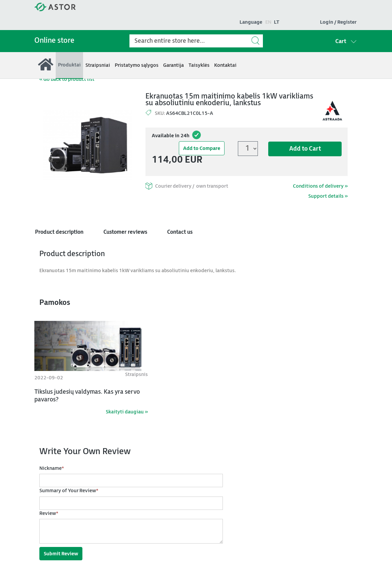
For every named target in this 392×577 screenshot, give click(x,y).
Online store (54, 41)
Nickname (52, 469)
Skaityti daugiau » (127, 412)
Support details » (328, 196)
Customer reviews (125, 232)
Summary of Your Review (69, 491)
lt (277, 22)
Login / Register (338, 22)
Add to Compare (202, 148)
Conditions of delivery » (320, 186)
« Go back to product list (67, 79)
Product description (59, 232)
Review (49, 514)
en (268, 22)
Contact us (180, 232)
